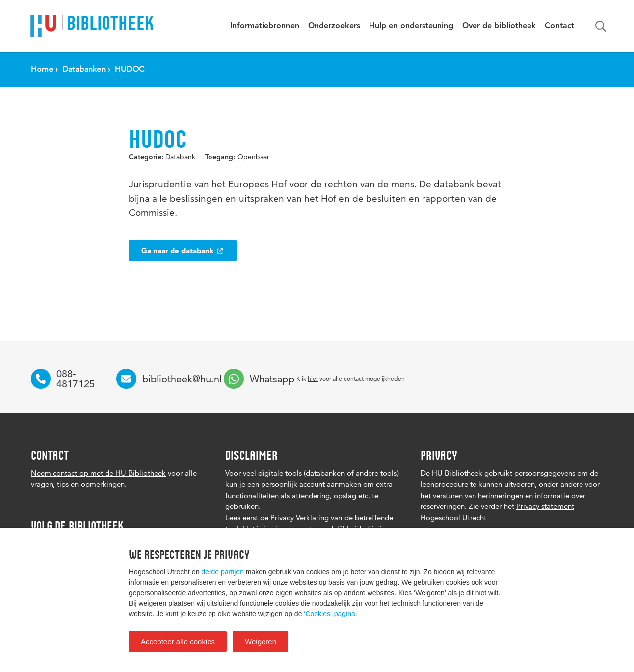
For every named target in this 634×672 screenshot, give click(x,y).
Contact (559, 26)
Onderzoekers (334, 26)
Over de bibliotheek (499, 26)
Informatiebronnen (265, 26)
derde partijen (222, 572)
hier (313, 378)
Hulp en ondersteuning (411, 26)
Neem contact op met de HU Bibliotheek (98, 473)
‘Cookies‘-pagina (329, 614)
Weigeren (261, 642)
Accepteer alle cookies (178, 642)
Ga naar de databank (183, 251)
